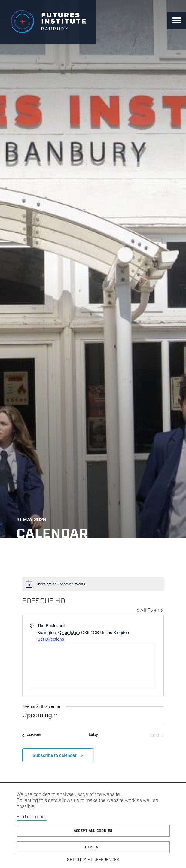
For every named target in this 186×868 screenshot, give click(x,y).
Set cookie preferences (93, 860)
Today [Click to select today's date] (93, 735)
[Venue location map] (93, 666)
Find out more (32, 817)
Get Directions (51, 639)
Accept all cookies (93, 831)
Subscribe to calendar (54, 755)
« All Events (150, 611)
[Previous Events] (32, 736)
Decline (93, 847)
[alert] (93, 584)
